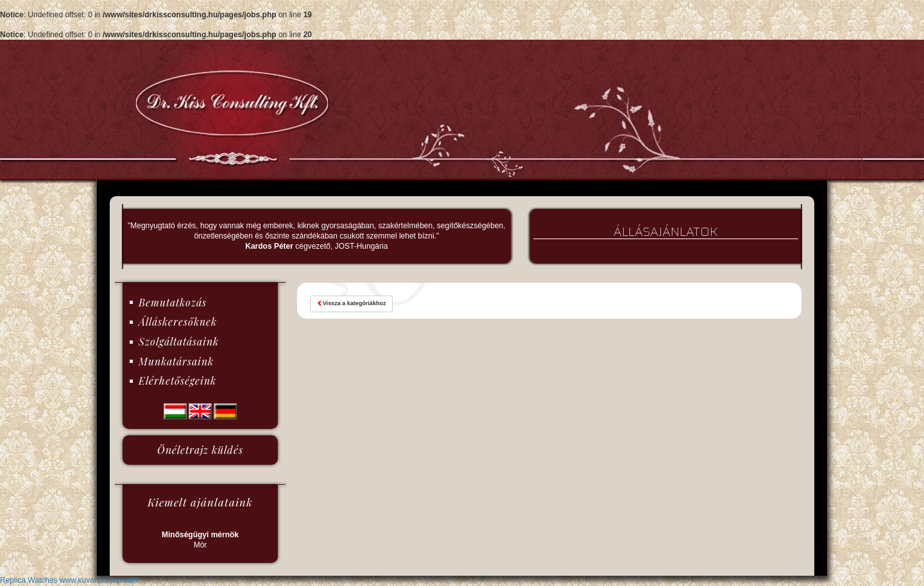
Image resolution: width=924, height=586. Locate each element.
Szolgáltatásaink (179, 341)
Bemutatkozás (173, 302)
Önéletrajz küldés (200, 450)
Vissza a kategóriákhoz (351, 303)
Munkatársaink (176, 361)
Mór (200, 540)
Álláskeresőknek (178, 322)
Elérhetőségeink (177, 381)
